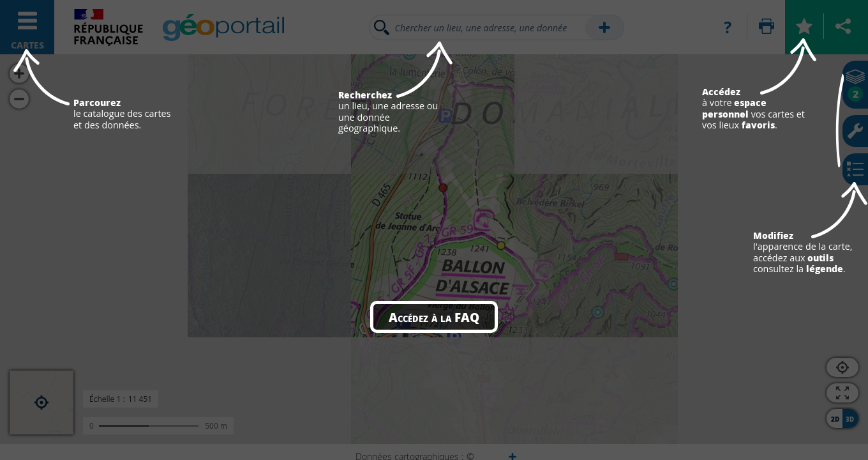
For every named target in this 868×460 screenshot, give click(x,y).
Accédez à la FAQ (434, 317)
